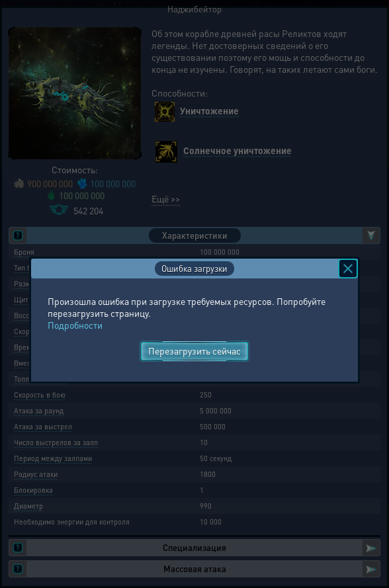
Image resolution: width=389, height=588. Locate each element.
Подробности (75, 325)
